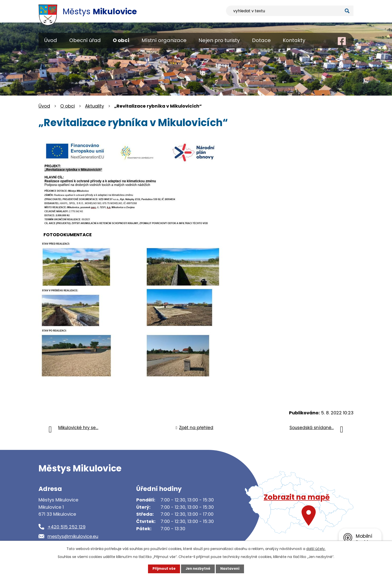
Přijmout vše (163, 569)
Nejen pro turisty (219, 40)
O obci (121, 40)
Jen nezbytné (198, 569)
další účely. (316, 549)
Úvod (51, 40)
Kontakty (294, 40)
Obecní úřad (85, 40)
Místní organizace (164, 40)
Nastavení (231, 569)
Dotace (261, 40)
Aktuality (94, 106)
